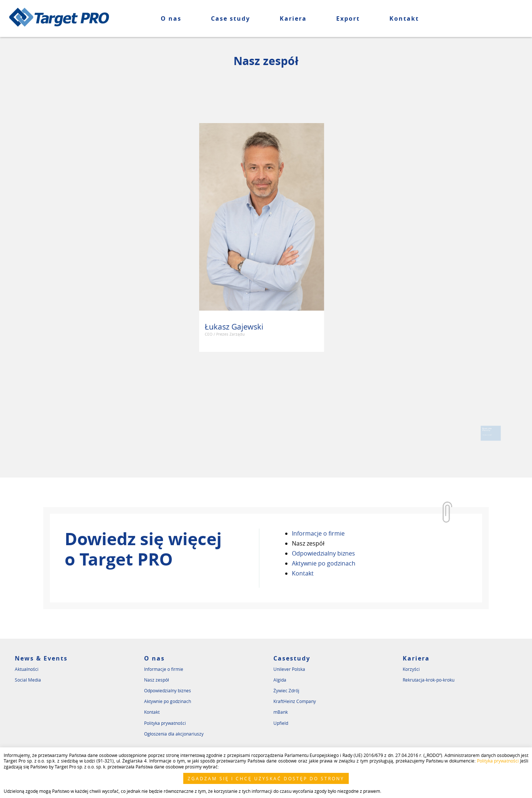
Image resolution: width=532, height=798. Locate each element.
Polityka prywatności (165, 723)
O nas (171, 18)
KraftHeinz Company (295, 701)
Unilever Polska (289, 669)
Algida (280, 680)
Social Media (28, 680)
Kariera (293, 18)
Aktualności (27, 669)
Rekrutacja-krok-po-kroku (429, 680)
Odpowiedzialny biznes (323, 553)
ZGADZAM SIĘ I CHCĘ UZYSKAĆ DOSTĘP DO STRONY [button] (266, 778)
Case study (231, 18)
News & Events (41, 658)
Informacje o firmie (318, 533)
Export (348, 18)
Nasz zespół (308, 543)
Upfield (281, 723)
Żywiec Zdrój (286, 690)
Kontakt (404, 18)
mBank (281, 712)
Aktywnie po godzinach (324, 563)
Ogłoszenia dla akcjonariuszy (174, 734)
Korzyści (411, 669)
